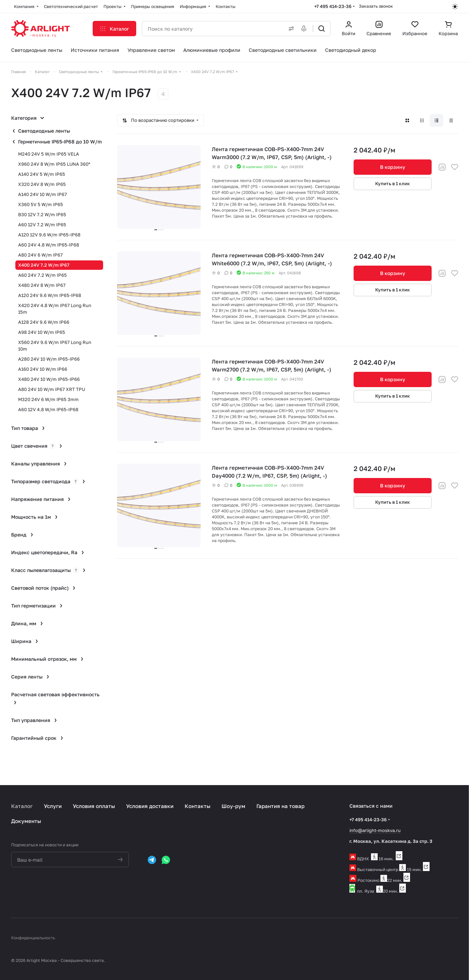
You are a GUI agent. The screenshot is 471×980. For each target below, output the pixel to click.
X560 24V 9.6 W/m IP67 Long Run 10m (55, 346)
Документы (26, 821)
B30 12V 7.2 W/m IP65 (42, 214)
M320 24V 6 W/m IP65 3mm (48, 399)
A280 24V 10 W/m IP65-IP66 (49, 359)
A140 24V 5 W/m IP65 (42, 174)
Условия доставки (150, 806)
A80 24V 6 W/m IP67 (40, 255)
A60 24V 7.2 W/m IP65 (43, 275)
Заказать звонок (376, 6)
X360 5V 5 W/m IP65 (41, 204)
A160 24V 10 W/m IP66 (43, 369)
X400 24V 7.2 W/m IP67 (44, 265)
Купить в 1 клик (393, 183)
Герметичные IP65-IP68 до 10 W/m (60, 142)
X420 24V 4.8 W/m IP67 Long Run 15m (55, 309)
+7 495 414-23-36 (333, 6)
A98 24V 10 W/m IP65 (42, 332)
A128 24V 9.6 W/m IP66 (44, 322)
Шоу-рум (233, 806)
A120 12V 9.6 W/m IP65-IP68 (49, 235)
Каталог (22, 806)
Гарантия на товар (280, 806)
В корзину (393, 167)
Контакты (198, 806)
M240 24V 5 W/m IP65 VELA (49, 154)
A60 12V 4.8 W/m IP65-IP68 (48, 409)
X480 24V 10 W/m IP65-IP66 (49, 379)
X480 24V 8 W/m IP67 (42, 285)
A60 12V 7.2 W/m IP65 (42, 225)
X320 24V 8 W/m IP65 (42, 184)
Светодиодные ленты (44, 131)
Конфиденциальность (33, 938)
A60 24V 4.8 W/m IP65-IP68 (49, 245)
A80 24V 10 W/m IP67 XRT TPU (52, 389)
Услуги (53, 806)
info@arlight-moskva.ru (375, 830)
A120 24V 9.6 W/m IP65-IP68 (50, 295)
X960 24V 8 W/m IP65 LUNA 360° (54, 164)
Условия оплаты (94, 806)
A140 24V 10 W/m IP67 (43, 194)
